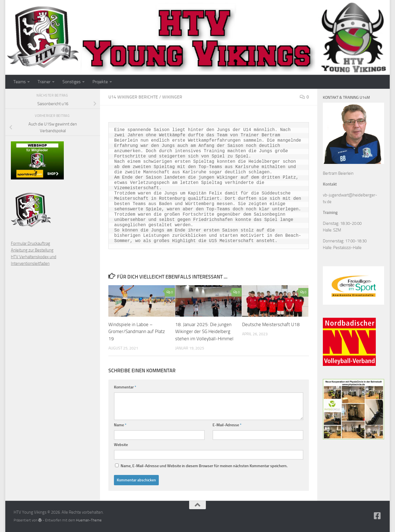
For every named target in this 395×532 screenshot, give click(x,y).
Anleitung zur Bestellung (32, 250)
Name (120, 425)
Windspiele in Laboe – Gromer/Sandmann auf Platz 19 (137, 332)
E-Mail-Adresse (227, 425)
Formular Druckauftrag (31, 243)
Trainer (44, 82)
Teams (19, 82)
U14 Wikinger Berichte (133, 97)
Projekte (100, 82)
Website (121, 445)
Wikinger (172, 97)
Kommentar (125, 387)
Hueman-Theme (89, 520)
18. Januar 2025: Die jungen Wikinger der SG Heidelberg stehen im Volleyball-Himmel (204, 332)
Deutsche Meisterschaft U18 (271, 324)
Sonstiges (71, 82)
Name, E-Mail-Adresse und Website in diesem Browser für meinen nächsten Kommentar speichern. (204, 466)
